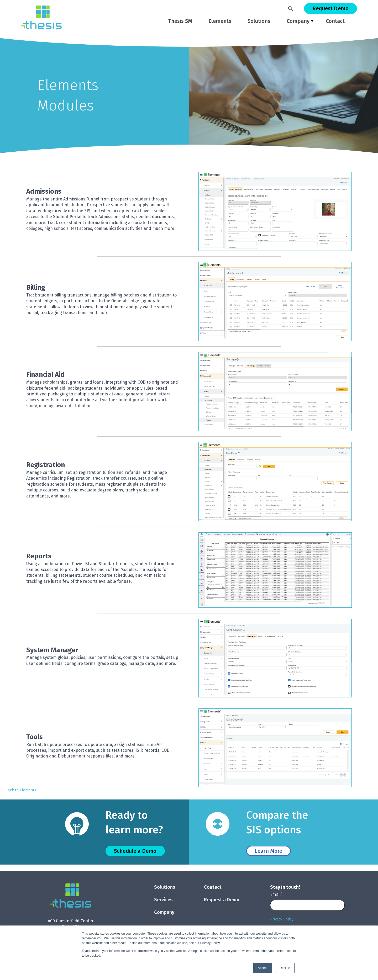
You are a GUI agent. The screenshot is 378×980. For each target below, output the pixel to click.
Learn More (269, 851)
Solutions (259, 21)
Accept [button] (263, 968)
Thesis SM (180, 21)
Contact (335, 21)
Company (298, 21)
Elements (220, 21)
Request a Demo (222, 900)
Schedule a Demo (135, 851)
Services (163, 900)
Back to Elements (21, 790)
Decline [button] (285, 968)
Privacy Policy (282, 919)
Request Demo (330, 8)
